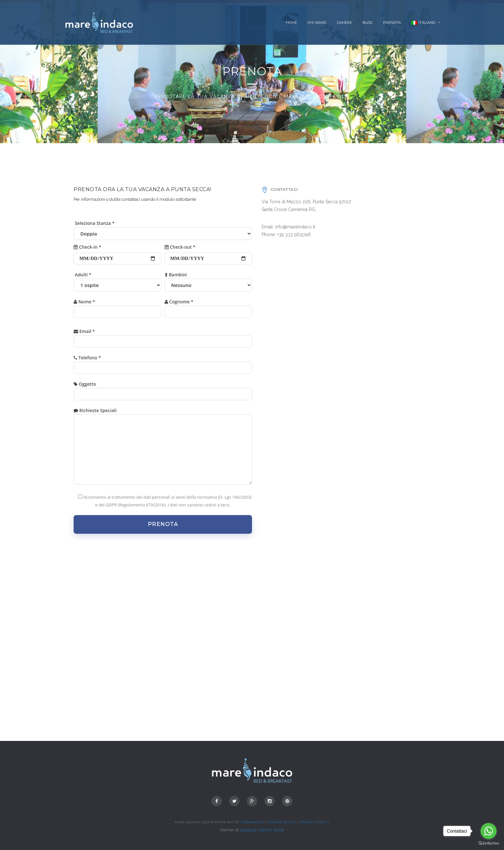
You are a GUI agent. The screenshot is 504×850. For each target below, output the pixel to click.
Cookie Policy (282, 822)
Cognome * (208, 307)
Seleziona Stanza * (163, 228)
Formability (253, 822)
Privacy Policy (315, 822)
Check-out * (208, 253)
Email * (163, 336)
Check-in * (117, 253)
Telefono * (163, 363)
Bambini (208, 280)
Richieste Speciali (163, 448)
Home (292, 23)
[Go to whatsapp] (489, 831)
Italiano (423, 23)
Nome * (117, 307)
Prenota (392, 23)
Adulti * (117, 280)
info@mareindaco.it (295, 227)
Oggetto (163, 389)
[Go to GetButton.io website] (489, 843)
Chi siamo (317, 23)
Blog (368, 23)
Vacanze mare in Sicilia (262, 830)
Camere (344, 23)
